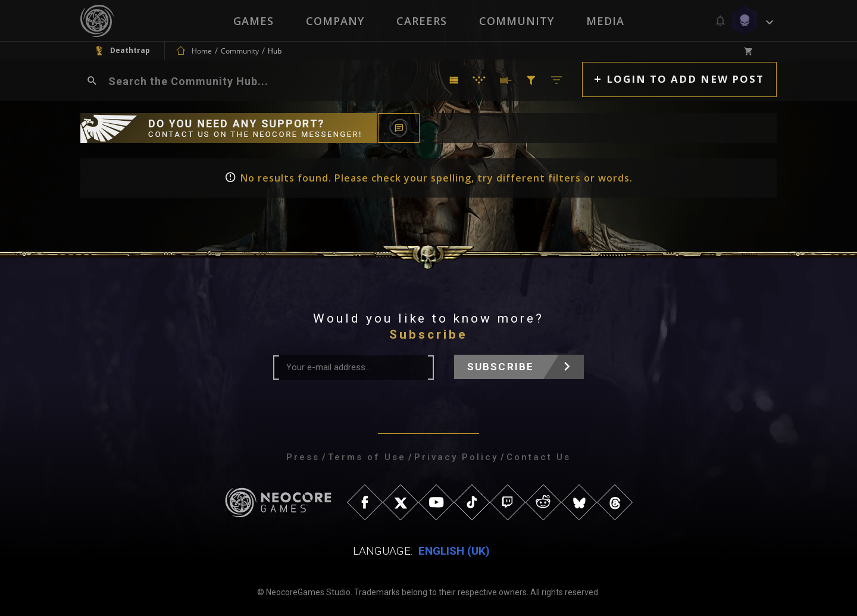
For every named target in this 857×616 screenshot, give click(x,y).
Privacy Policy (456, 457)
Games (254, 21)
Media (605, 21)
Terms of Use (367, 457)
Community (517, 21)
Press (303, 457)
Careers (422, 21)
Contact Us (539, 457)
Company (335, 21)
